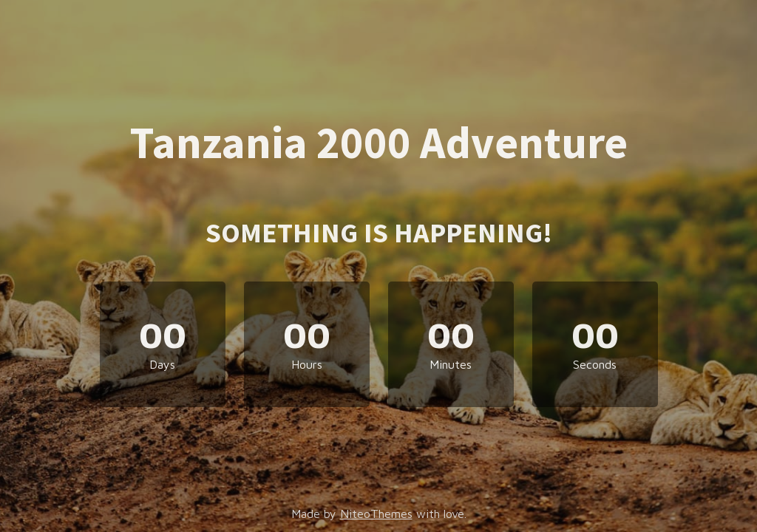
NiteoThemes (376, 514)
